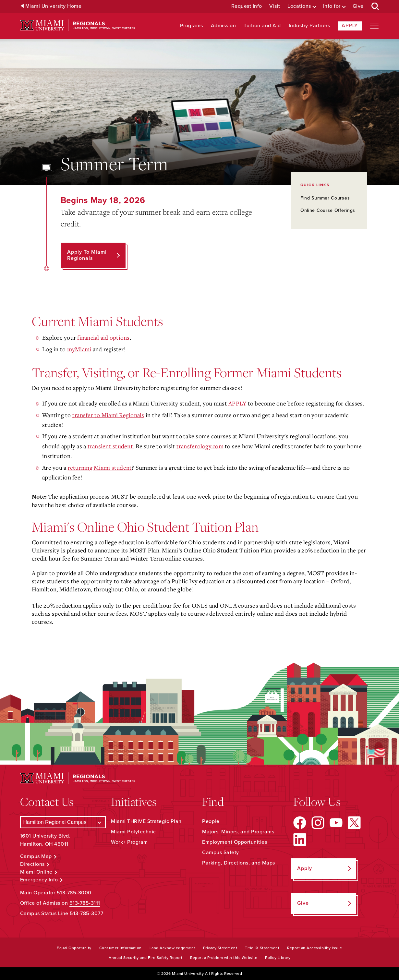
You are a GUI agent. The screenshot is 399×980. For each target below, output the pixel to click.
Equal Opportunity (74, 948)
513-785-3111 (85, 903)
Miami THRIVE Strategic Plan (146, 821)
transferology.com (200, 446)
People (211, 821)
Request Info (247, 6)
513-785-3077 (86, 913)
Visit (275, 6)
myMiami (79, 349)
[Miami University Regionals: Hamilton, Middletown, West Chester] (78, 25)
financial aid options (103, 337)
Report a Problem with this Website (224, 958)
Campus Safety (221, 853)
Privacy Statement (220, 948)
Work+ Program (129, 842)
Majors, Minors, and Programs (238, 832)
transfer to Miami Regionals (108, 415)
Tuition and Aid (262, 26)
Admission (224, 26)
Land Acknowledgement (172, 948)
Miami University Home (54, 6)
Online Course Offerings (328, 210)
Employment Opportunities (235, 842)
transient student (110, 446)
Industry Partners (309, 26)
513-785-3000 (74, 893)
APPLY (237, 403)
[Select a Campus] (63, 822)
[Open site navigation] (374, 26)
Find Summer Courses (325, 198)
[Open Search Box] (375, 6)
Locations (299, 6)
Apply (350, 26)
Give (358, 6)
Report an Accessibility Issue (315, 948)
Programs (192, 26)
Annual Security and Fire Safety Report (145, 958)
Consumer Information (121, 948)
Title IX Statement (262, 948)
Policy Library (278, 958)
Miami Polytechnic (133, 832)
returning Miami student (100, 467)
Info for (332, 6)
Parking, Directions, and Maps (239, 863)
